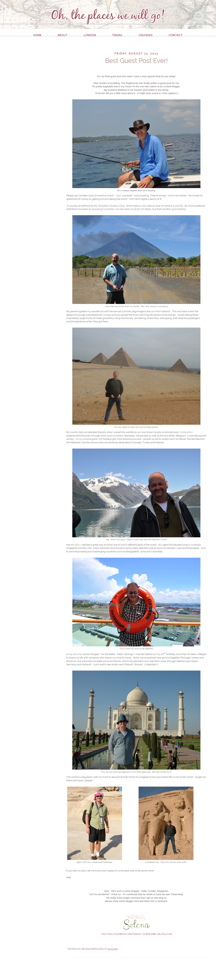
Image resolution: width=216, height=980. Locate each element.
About (63, 35)
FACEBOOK (120, 934)
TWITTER (106, 934)
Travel (117, 35)
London (90, 35)
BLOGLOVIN (165, 934)
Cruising (146, 35)
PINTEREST (135, 934)
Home (37, 35)
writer (151, 90)
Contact (176, 35)
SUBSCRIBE (150, 934)
